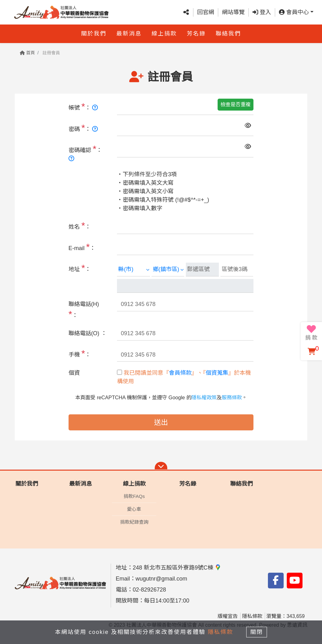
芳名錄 (196, 34)
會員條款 (180, 373)
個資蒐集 (217, 373)
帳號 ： (83, 106)
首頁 (27, 53)
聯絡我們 (228, 34)
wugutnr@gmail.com (161, 579)
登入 (262, 12)
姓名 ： (80, 225)
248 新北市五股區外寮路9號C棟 (177, 568)
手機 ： (80, 353)
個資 (74, 373)
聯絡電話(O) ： (88, 333)
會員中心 (294, 12)
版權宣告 (228, 616)
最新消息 (129, 34)
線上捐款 (164, 34)
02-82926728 (149, 590)
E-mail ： (82, 247)
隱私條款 (252, 616)
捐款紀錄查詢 (134, 522)
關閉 (257, 632)
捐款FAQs (134, 496)
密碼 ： (83, 128)
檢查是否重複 (236, 104)
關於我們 (94, 34)
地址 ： (80, 268)
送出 (161, 422)
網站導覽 (233, 12)
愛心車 (134, 509)
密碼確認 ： (85, 153)
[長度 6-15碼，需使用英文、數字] (95, 108)
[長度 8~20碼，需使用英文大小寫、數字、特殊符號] (95, 129)
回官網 (206, 12)
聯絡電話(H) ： (84, 310)
